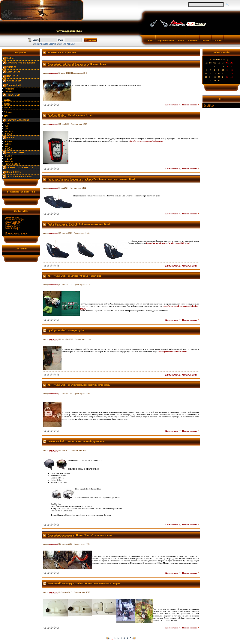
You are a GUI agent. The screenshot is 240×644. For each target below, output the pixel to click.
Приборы (52, 115)
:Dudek (7, 124)
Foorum (206, 41)
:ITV (6, 129)
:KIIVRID (8, 156)
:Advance (8, 141)
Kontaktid (193, 41)
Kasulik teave (14, 172)
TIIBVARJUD (13, 95)
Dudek (51, 224)
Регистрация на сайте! (45, 44)
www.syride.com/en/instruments (173, 351)
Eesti (206, 105)
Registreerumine (166, 41)
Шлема (51, 441)
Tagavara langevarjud (18, 120)
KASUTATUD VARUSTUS (20, 168)
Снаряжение (70, 52)
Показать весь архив (16, 233)
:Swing (7, 126)
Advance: (8, 112)
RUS (211, 105)
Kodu (151, 41)
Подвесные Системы (58, 179)
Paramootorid (14, 85)
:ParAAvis (8, 131)
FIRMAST (11, 67)
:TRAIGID (8, 91)
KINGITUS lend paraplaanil (21, 63)
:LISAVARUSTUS (12, 164)
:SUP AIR (8, 134)
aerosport (53, 73)
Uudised (11, 58)
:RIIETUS (8, 159)
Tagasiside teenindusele (19, 177)
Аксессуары (54, 276)
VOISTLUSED (14, 81)
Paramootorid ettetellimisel (61, 64)
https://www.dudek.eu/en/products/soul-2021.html (168, 243)
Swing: (7, 104)
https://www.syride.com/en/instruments (146, 141)
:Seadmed (9, 161)
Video (181, 41)
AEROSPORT (54, 52)
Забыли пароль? (67, 44)
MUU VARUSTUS (15, 153)
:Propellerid (9, 89)
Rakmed (11, 138)
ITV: (6, 116)
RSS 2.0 (218, 41)
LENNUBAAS (13, 72)
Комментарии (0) (173, 105)
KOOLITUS (12, 76)
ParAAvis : (9, 108)
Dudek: (7, 99)
